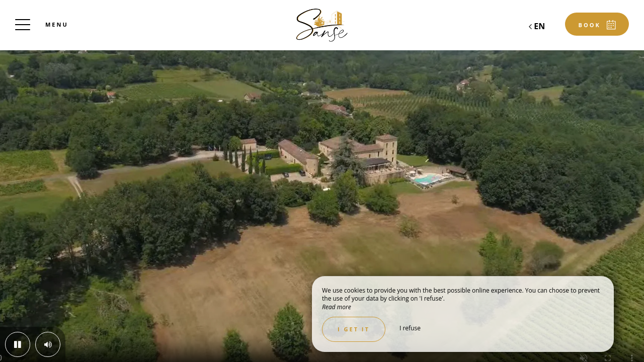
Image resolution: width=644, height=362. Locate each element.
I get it (354, 329)
